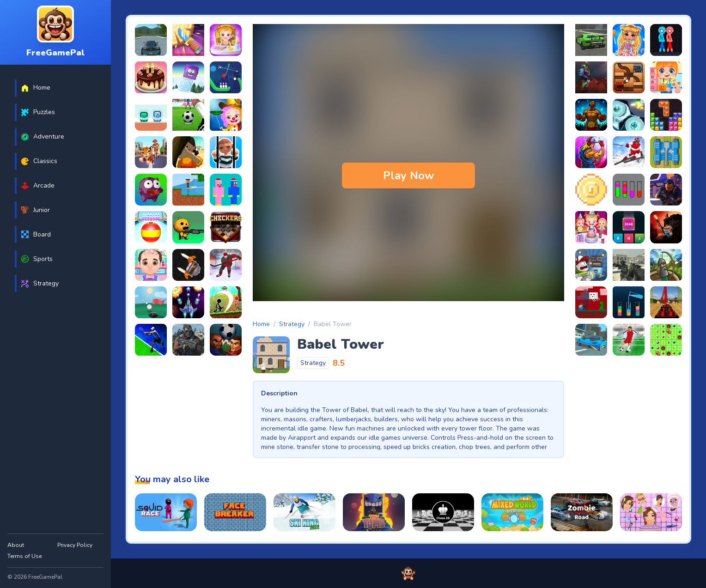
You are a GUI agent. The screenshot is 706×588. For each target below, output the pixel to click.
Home (261, 324)
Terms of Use (24, 556)
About (16, 545)
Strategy (292, 324)
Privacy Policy (75, 545)
